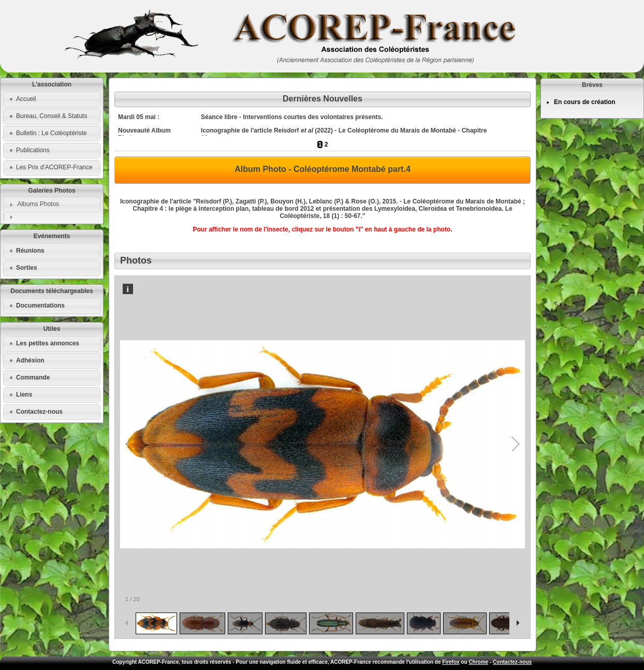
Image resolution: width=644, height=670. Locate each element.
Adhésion (30, 360)
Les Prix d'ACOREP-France (54, 167)
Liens (24, 395)
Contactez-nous (39, 412)
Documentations (40, 305)
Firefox (451, 662)
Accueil (26, 99)
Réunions (30, 251)
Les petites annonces (48, 343)
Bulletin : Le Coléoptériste (52, 133)
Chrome (478, 662)
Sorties (27, 268)
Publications (33, 150)
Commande (33, 377)
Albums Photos (38, 204)
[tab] (52, 205)
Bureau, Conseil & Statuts (52, 116)
